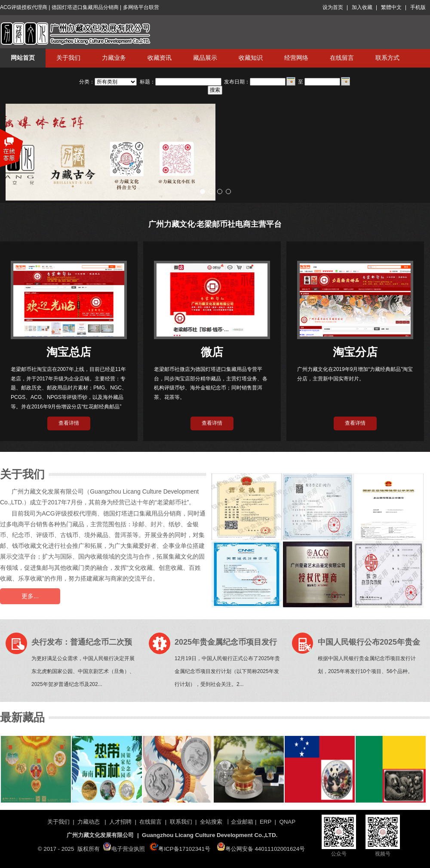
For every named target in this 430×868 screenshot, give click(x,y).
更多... (30, 596)
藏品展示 (205, 58)
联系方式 (387, 58)
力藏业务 (114, 58)
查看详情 (69, 423)
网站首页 (23, 58)
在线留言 (342, 58)
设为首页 (333, 7)
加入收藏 (362, 7)
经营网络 (296, 58)
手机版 (418, 7)
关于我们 (68, 58)
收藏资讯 (160, 58)
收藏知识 (251, 58)
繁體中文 (391, 7)
